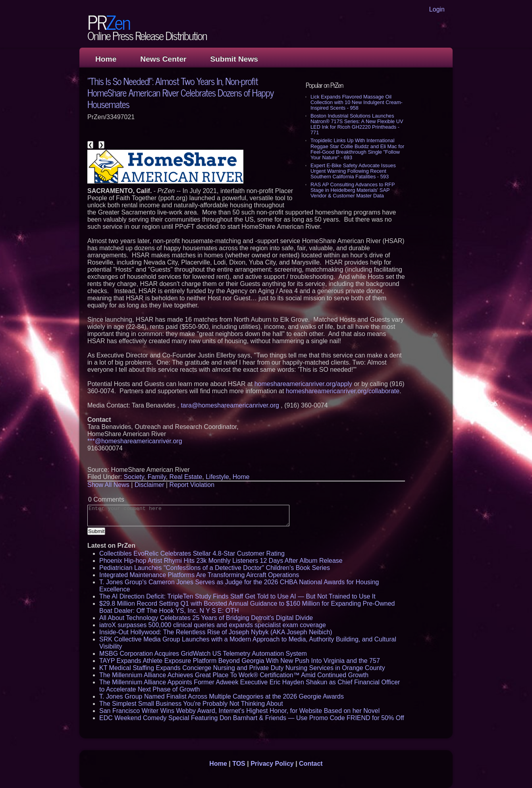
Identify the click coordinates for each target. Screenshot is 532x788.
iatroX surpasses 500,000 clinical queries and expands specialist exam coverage (213, 625)
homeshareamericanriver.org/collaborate (343, 391)
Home (106, 59)
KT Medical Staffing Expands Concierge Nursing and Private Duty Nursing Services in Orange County (242, 668)
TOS (239, 764)
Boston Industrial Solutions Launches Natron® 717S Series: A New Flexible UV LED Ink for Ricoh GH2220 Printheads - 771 (357, 124)
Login (437, 9)
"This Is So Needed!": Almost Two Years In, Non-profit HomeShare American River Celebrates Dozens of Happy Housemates (180, 92)
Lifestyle (217, 477)
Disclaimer (149, 485)
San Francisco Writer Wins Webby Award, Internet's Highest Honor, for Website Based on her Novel (239, 711)
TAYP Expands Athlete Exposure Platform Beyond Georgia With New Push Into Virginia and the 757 (240, 661)
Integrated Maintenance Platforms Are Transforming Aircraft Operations (199, 575)
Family (157, 477)
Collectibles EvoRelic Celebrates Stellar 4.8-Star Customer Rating (192, 553)
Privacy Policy (272, 764)
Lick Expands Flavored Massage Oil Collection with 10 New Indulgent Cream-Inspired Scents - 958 (357, 102)
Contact (311, 764)
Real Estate (186, 477)
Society (134, 477)
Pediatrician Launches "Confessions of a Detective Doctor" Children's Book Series (215, 568)
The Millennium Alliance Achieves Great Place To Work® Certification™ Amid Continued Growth (234, 675)
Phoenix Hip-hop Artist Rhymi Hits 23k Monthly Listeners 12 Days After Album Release (221, 561)
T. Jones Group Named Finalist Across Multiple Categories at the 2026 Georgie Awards (222, 696)
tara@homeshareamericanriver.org (230, 405)
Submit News (234, 59)
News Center (163, 59)
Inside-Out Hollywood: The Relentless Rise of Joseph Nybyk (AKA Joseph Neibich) (216, 632)
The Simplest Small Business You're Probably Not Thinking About (191, 704)
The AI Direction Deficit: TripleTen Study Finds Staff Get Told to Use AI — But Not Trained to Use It (237, 596)
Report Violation (192, 485)
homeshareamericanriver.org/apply (303, 384)
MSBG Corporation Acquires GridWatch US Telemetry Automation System (203, 654)
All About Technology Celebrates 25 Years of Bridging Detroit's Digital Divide (206, 618)
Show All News (108, 485)
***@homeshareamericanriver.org (135, 441)
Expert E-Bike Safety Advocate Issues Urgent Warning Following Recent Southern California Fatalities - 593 (353, 171)
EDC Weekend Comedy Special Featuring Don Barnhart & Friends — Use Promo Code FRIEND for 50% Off (252, 718)
